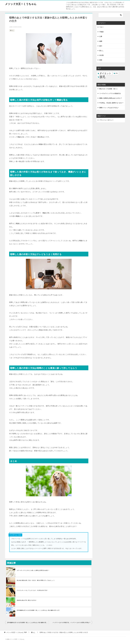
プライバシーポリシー (106, 120)
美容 (101, 60)
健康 (101, 41)
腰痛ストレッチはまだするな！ (109, 108)
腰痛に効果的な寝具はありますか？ (111, 98)
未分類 (101, 55)
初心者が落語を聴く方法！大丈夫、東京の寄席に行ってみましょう (36, 580)
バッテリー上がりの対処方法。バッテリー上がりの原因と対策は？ (71, 623)
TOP (17, 632)
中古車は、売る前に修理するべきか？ (111, 103)
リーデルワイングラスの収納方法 (110, 93)
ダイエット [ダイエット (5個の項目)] (105, 73)
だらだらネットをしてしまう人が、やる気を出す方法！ (32, 590)
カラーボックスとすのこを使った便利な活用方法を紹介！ (33, 570)
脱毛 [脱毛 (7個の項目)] (102, 77)
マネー (101, 27)
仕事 (101, 36)
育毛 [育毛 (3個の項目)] (117, 73)
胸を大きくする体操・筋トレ (109, 89)
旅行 (101, 46)
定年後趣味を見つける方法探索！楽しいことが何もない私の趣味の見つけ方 (38, 610)
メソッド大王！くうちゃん (24, 4)
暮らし (12, 30)
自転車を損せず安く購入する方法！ (27, 600)
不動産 (101, 32)
